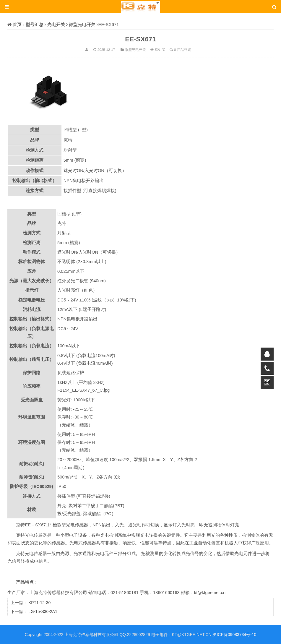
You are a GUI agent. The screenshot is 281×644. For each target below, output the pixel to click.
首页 (17, 24)
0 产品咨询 (183, 50)
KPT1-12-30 (39, 603)
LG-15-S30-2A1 (43, 611)
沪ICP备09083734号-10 (234, 635)
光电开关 (56, 24)
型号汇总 (35, 24)
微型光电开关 (82, 24)
